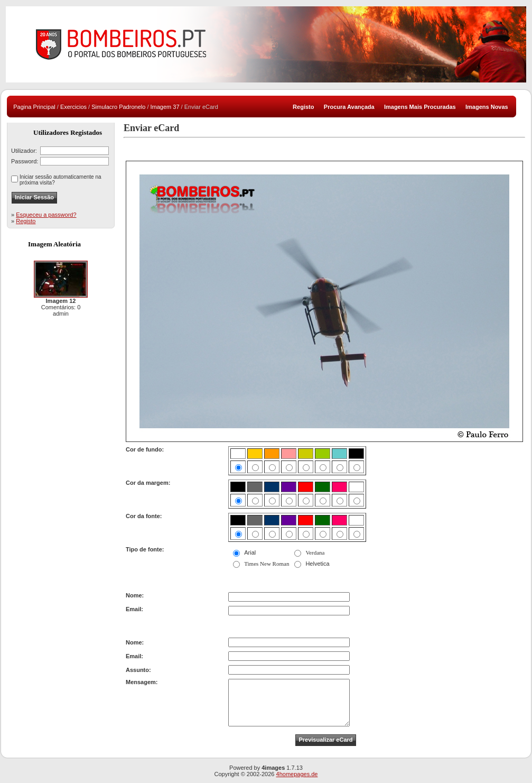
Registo (26, 221)
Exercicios (73, 107)
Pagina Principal (34, 107)
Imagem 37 (165, 107)
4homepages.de (297, 774)
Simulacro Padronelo (118, 107)
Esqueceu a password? (46, 215)
